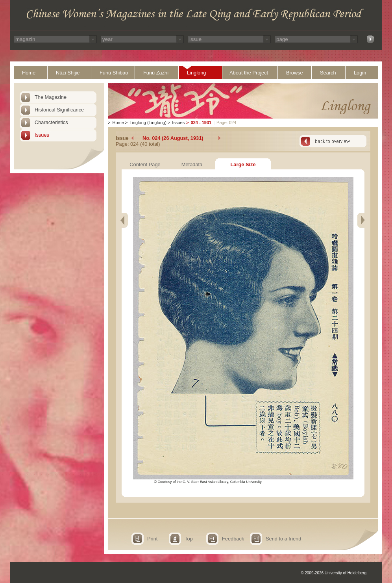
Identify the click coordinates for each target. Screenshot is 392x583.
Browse (295, 73)
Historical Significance (59, 110)
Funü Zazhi (156, 73)
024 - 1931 (201, 123)
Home (29, 73)
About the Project (249, 73)
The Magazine (51, 97)
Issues (42, 135)
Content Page (145, 164)
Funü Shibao (114, 73)
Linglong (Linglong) (148, 123)
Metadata (192, 164)
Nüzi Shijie (68, 73)
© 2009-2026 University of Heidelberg (334, 573)
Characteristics (51, 122)
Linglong (196, 73)
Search (328, 73)
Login (360, 73)
